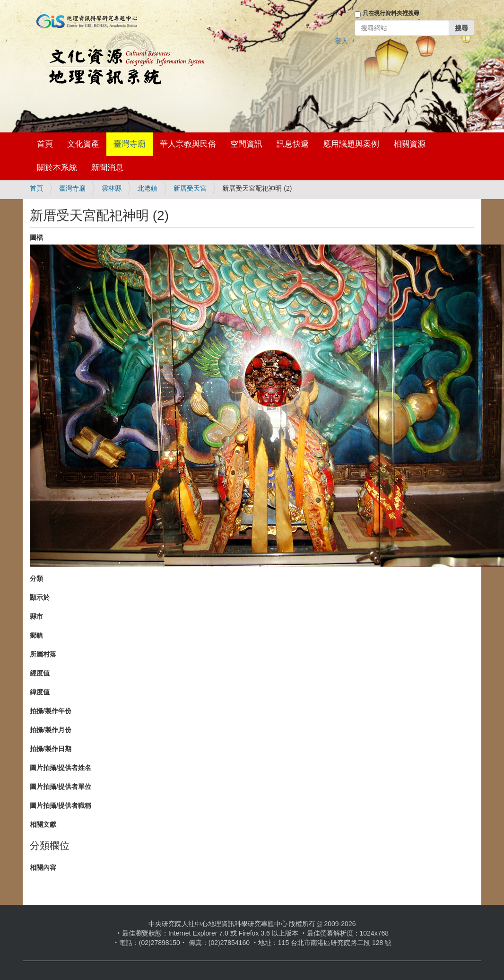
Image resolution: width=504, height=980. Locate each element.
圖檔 (36, 237)
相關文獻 (43, 824)
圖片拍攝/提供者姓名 (61, 768)
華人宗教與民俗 (188, 144)
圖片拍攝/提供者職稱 (61, 805)
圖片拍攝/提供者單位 (61, 787)
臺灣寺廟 (130, 144)
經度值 (40, 673)
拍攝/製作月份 (51, 730)
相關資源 (409, 144)
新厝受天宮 (190, 188)
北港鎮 (148, 188)
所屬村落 (43, 654)
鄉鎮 (36, 635)
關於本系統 (57, 168)
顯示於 (40, 597)
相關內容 (43, 867)
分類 (36, 578)
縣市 (36, 616)
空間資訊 (246, 144)
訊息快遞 (293, 144)
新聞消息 (107, 168)
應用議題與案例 (351, 144)
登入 (341, 41)
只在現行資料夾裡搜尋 (391, 13)
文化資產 (83, 144)
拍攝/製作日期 (51, 749)
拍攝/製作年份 (51, 711)
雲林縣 (112, 188)
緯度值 (40, 692)
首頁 (45, 144)
